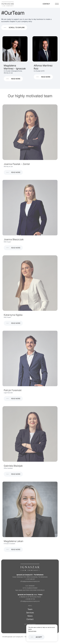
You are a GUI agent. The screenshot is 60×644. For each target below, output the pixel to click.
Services (30, 614)
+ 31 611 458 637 (30, 581)
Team (30, 611)
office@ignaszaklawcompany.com (30, 583)
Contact (46, 4)
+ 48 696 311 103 (30, 601)
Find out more (32, 631)
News (30, 618)
